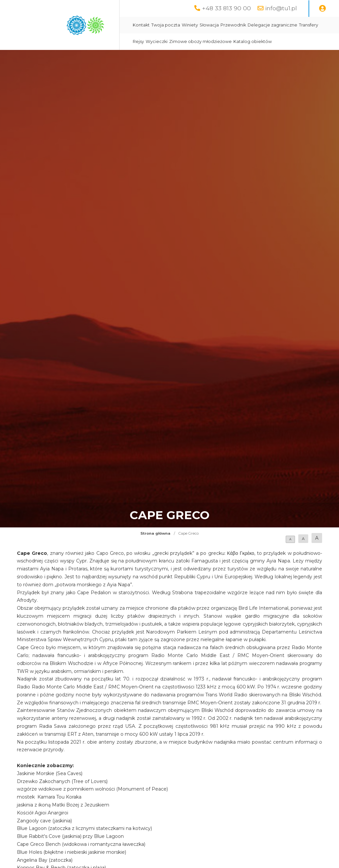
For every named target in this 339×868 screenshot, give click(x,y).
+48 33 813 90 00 (226, 8)
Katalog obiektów (253, 41)
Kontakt (141, 25)
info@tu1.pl (281, 8)
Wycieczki (157, 41)
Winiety (190, 25)
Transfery (309, 25)
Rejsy (138, 41)
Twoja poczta (166, 25)
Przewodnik (233, 25)
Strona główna (155, 533)
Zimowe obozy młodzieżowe (200, 41)
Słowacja (209, 25)
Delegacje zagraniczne (272, 25)
